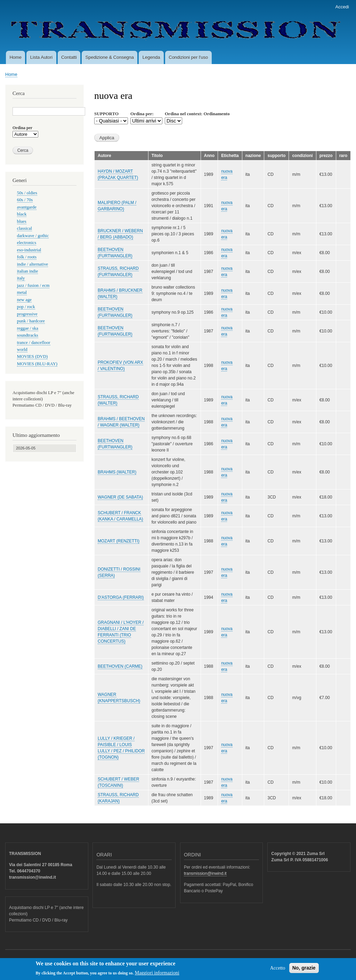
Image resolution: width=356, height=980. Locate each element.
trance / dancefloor (34, 343)
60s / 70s (25, 200)
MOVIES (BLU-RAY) (37, 364)
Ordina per (22, 128)
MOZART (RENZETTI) (119, 541)
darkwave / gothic (33, 236)
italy (21, 278)
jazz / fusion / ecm (33, 285)
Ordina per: (142, 114)
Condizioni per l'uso (188, 57)
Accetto (278, 970)
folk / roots (27, 257)
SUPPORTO (106, 114)
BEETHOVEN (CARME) (120, 666)
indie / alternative (33, 264)
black (22, 214)
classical (25, 228)
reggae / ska (28, 328)
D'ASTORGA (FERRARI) (121, 597)
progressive (27, 314)
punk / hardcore (31, 321)
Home (15, 57)
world (22, 350)
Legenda (151, 57)
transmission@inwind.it (205, 873)
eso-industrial (29, 250)
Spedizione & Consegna (110, 57)
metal (22, 292)
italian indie (28, 271)
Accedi (342, 7)
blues (22, 221)
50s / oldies (27, 193)
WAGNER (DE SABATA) (120, 497)
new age (24, 300)
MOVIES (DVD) (32, 356)
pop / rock (26, 307)
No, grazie (304, 970)
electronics (27, 243)
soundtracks (28, 335)
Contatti (69, 57)
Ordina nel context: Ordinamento (197, 114)
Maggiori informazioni (157, 975)
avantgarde (27, 207)
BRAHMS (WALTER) (117, 472)
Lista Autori (41, 57)
